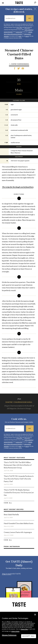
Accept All (29, 636)
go (30, 18)
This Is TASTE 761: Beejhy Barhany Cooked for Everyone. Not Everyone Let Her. (19, 492)
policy (20, 36)
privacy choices (15, 631)
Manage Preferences (9, 635)
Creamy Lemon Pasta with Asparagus (18, 532)
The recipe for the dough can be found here (18, 187)
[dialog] (19, 628)
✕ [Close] (35, 615)
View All (8, 503)
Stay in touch (7, 574)
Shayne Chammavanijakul (20, 64)
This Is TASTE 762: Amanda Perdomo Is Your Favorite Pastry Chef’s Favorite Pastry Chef (19, 479)
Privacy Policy (24, 629)
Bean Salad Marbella (11, 514)
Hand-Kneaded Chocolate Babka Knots (19, 523)
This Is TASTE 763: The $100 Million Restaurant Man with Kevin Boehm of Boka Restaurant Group (18, 465)
